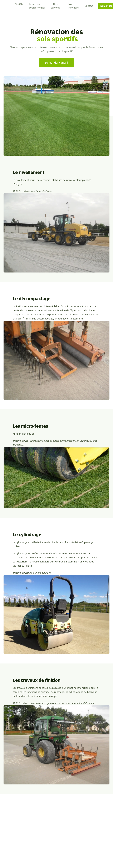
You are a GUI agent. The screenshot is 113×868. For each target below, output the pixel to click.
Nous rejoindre (74, 6)
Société (19, 4)
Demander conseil (56, 63)
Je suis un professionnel (37, 6)
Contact (89, 6)
